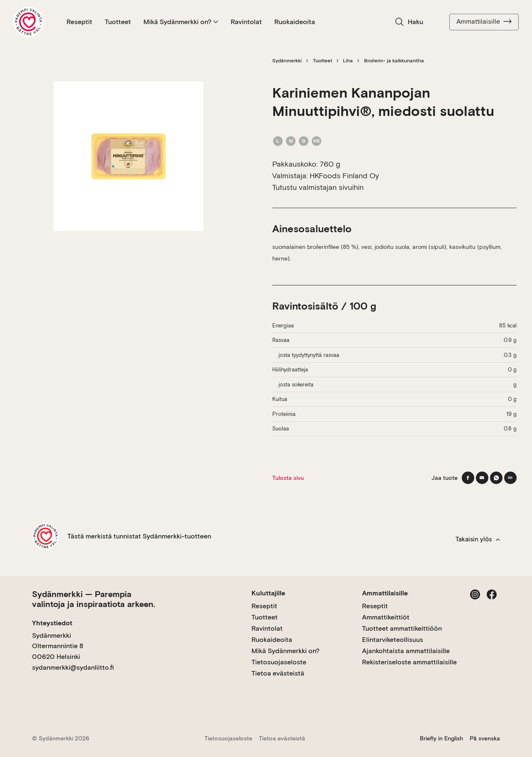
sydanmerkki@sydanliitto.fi (73, 667)
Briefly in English (441, 738)
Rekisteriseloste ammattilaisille (409, 662)
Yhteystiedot (52, 623)
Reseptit (79, 22)
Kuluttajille (268, 593)
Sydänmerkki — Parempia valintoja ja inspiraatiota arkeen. (94, 599)
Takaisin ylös (478, 539)
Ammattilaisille (484, 22)
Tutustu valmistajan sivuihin (318, 187)
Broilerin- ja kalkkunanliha (394, 61)
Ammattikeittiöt (386, 617)
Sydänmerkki (287, 61)
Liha (348, 61)
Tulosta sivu (288, 478)
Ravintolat (246, 22)
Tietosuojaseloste (279, 662)
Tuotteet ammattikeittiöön (402, 628)
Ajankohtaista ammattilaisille (406, 651)
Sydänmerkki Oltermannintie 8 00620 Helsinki (58, 646)
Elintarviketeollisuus (393, 640)
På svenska (485, 738)
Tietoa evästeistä (278, 673)
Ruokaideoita (295, 22)
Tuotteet (118, 22)
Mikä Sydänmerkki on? (181, 22)
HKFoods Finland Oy (344, 176)
